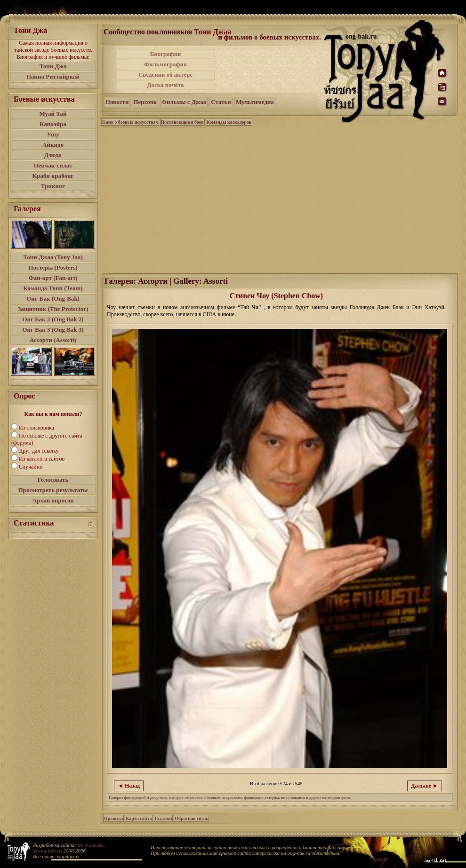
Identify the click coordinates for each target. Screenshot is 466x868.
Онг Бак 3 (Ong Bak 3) (53, 330)
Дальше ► (425, 786)
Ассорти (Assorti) (53, 340)
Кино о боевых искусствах (130, 122)
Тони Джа (53, 66)
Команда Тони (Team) (53, 288)
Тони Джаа (213, 32)
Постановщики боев (182, 122)
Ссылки (164, 818)
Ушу (53, 134)
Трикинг (53, 186)
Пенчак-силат (53, 165)
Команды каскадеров (229, 122)
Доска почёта (165, 85)
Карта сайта (139, 818)
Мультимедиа (255, 102)
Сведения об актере (165, 75)
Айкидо (53, 145)
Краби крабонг (53, 176)
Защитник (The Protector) (53, 309)
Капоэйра (53, 124)
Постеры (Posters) (53, 267)
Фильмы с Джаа (184, 102)
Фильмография (165, 64)
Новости (117, 102)
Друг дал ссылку (39, 451)
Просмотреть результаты (53, 490)
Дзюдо (53, 155)
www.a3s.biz (91, 845)
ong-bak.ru (50, 851)
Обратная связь (191, 818)
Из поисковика (36, 428)
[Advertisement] (270, 70)
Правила (113, 818)
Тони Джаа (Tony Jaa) (53, 257)
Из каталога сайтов (42, 459)
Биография (166, 54)
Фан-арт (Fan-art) (53, 278)
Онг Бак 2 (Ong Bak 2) (53, 319)
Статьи (221, 102)
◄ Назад (129, 786)
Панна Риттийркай (53, 76)
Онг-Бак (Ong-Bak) (53, 299)
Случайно (31, 467)
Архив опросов (53, 500)
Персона (145, 102)
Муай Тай (53, 114)
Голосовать (53, 480)
